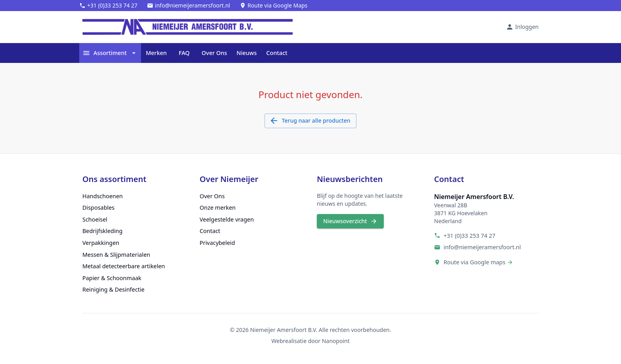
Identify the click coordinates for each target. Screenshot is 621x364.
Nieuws (247, 53)
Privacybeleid (217, 243)
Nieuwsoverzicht (350, 221)
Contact (277, 53)
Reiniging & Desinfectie (113, 289)
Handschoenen (103, 196)
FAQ (184, 53)
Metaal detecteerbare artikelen (124, 266)
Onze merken (218, 208)
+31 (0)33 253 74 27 (470, 236)
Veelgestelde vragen (227, 219)
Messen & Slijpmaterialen (116, 255)
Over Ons (214, 53)
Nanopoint (336, 341)
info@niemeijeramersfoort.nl (482, 247)
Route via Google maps (474, 262)
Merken (156, 53)
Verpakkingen (101, 243)
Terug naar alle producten (311, 121)
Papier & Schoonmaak (112, 278)
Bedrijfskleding (102, 231)
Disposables (98, 208)
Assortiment (110, 53)
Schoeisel (95, 219)
